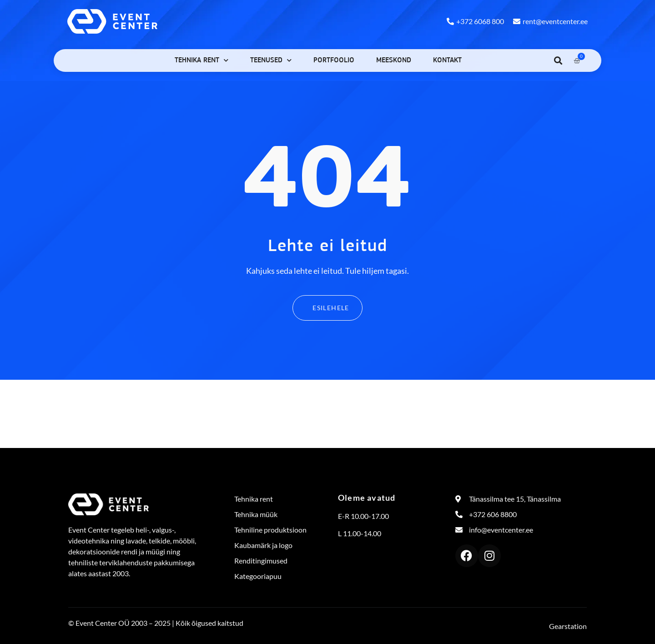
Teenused (271, 60)
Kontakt (447, 60)
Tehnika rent (202, 60)
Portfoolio (334, 60)
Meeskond (394, 60)
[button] (558, 60)
